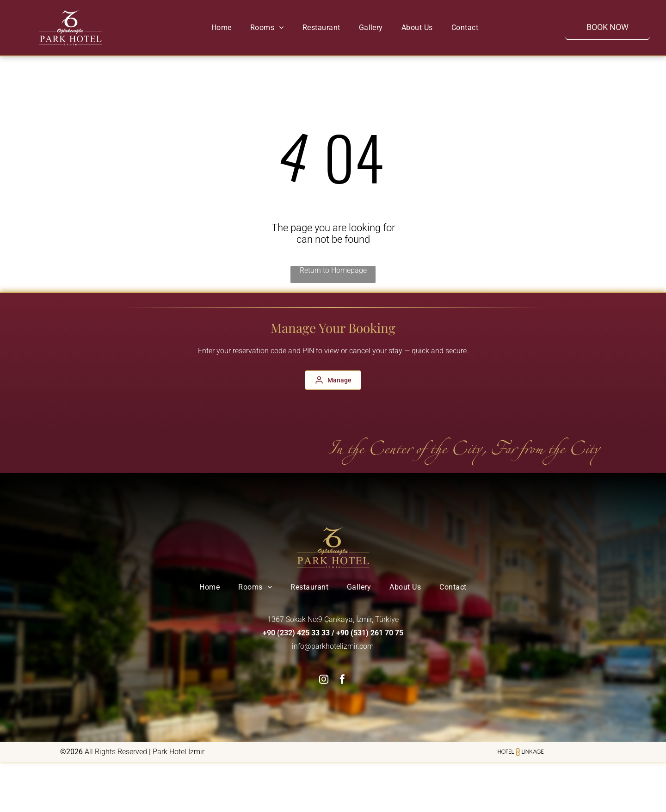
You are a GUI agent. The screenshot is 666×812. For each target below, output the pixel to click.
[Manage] (333, 380)
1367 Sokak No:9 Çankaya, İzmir (320, 619)
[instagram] (324, 680)
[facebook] (342, 680)
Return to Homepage (333, 270)
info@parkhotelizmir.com (333, 646)
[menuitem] (222, 28)
